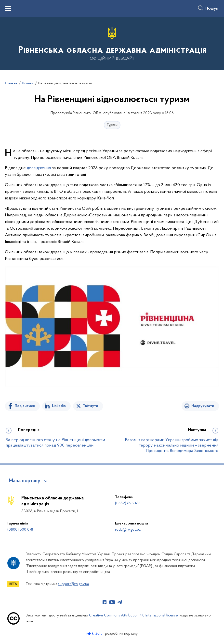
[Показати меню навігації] (8, 9)
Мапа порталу (25, 481)
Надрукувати (203, 406)
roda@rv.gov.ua (128, 530)
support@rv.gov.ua (73, 584)
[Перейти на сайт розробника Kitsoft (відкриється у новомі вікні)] (95, 634)
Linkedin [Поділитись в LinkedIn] (59, 406)
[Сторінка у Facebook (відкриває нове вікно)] (105, 602)
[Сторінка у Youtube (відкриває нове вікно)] (112, 602)
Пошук (212, 9)
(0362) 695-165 (128, 503)
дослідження (39, 168)
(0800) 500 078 (20, 530)
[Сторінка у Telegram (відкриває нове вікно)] (120, 602)
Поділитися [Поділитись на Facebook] (25, 406)
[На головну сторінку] (112, 43)
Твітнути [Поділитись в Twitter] (91, 406)
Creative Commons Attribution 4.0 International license (133, 615)
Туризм (112, 125)
